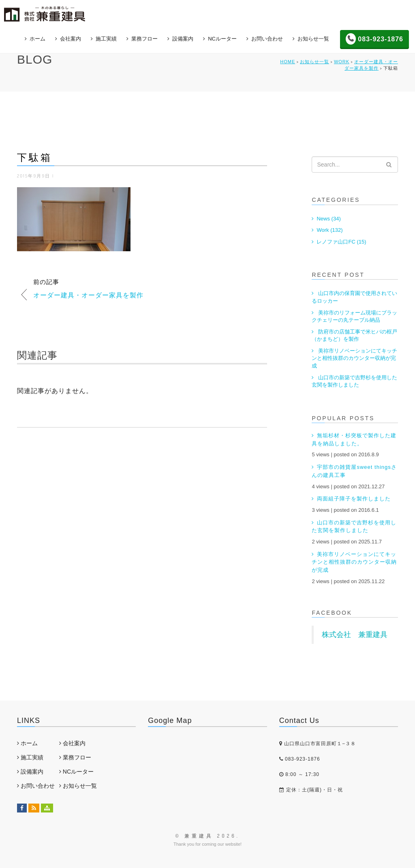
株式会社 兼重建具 (355, 635)
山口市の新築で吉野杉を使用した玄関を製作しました (354, 381)
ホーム (37, 38)
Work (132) (329, 230)
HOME (288, 62)
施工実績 (106, 38)
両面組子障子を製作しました (354, 499)
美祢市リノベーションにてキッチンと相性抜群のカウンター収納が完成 (354, 358)
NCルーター (222, 38)
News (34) (328, 219)
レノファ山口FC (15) (341, 242)
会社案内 (71, 38)
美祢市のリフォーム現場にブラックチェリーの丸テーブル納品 (354, 316)
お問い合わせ (267, 38)
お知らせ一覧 (313, 38)
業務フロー (144, 38)
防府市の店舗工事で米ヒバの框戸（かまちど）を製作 (354, 336)
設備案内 (183, 38)
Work (342, 62)
